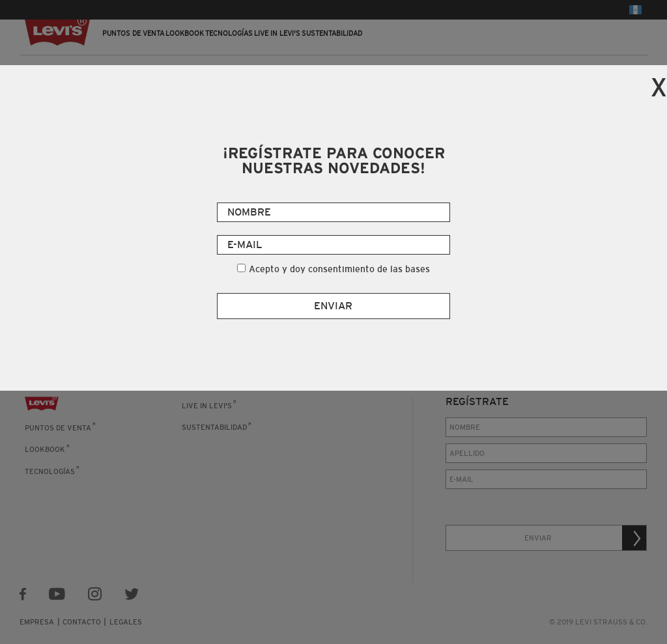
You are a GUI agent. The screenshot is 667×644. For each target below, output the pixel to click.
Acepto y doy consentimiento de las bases (339, 269)
